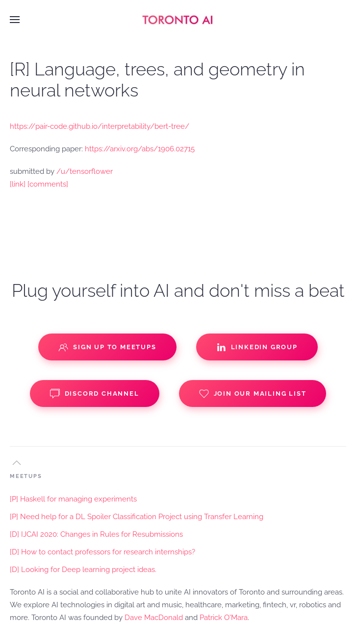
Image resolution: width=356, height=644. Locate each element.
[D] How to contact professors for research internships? (102, 552)
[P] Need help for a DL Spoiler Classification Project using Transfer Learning (137, 517)
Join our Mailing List (253, 394)
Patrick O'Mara (224, 618)
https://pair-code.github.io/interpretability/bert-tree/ (100, 126)
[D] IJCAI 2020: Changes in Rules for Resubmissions (96, 534)
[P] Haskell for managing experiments (73, 499)
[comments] (48, 184)
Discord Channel (95, 394)
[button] (15, 20)
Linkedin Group (257, 347)
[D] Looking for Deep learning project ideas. (83, 570)
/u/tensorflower (85, 171)
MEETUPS (26, 476)
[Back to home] (178, 20)
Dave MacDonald (154, 618)
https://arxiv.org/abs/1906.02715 (140, 149)
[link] (18, 184)
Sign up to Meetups (107, 347)
